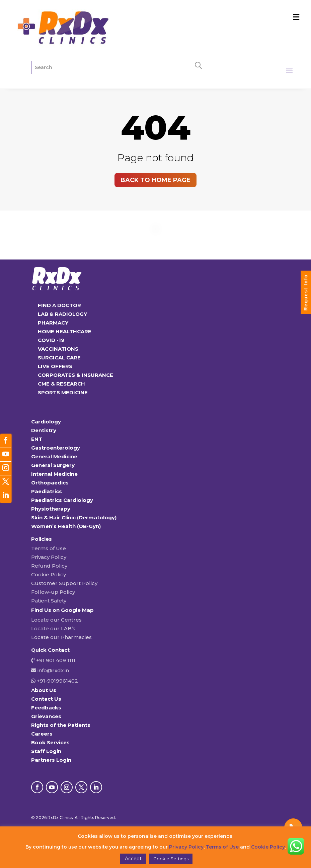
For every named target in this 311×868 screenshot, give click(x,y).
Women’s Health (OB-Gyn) (66, 526)
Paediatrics (47, 491)
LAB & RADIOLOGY (62, 314)
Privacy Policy (49, 557)
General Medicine (54, 456)
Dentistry (44, 430)
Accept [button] (133, 859)
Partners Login (51, 760)
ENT (37, 439)
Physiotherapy (51, 509)
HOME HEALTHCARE (65, 331)
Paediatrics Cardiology (62, 500)
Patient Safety (49, 601)
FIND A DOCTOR (59, 305)
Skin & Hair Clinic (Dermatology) (74, 517)
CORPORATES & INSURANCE (75, 375)
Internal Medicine (54, 474)
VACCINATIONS (58, 349)
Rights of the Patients (61, 725)
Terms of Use (49, 548)
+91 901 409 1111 (55, 660)
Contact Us (46, 699)
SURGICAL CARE (59, 358)
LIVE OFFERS (55, 366)
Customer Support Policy (64, 583)
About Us (44, 690)
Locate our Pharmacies (61, 637)
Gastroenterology (56, 448)
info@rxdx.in (53, 670)
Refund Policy (49, 566)
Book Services (50, 742)
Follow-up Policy (53, 592)
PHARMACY (53, 323)
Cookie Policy (49, 574)
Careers (42, 734)
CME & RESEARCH (61, 384)
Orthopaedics (50, 483)
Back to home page (155, 180)
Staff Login (46, 751)
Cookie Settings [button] (171, 859)
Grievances (46, 716)
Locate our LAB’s (53, 628)
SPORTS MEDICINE (63, 392)
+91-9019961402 (57, 681)
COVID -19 (51, 340)
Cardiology (46, 422)
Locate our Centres (56, 620)
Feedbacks (46, 708)
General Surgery (53, 465)
